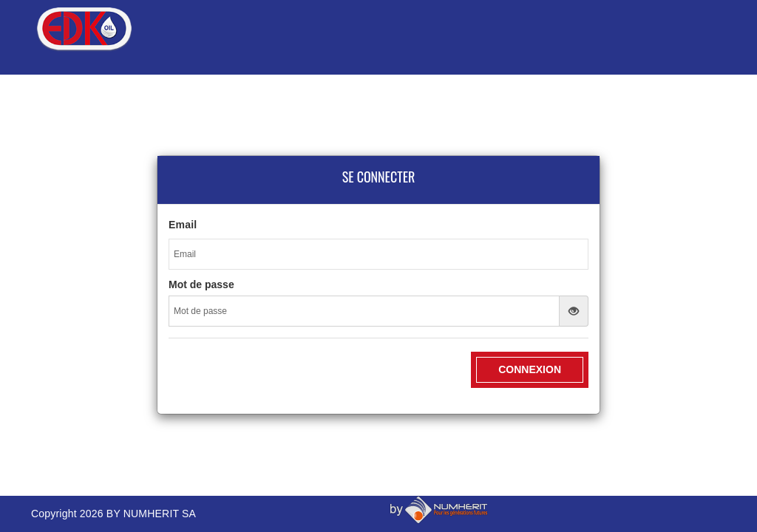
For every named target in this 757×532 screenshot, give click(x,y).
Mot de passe (201, 284)
